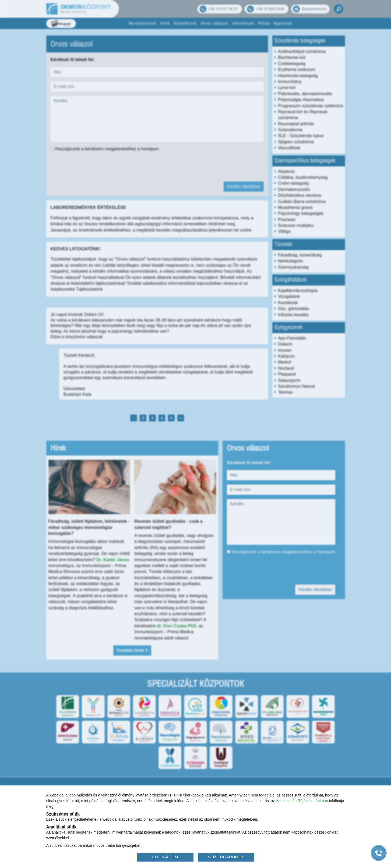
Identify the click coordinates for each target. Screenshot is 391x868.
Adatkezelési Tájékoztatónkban (302, 801)
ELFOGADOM (165, 857)
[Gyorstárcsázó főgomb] (379, 853)
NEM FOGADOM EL (226, 857)
